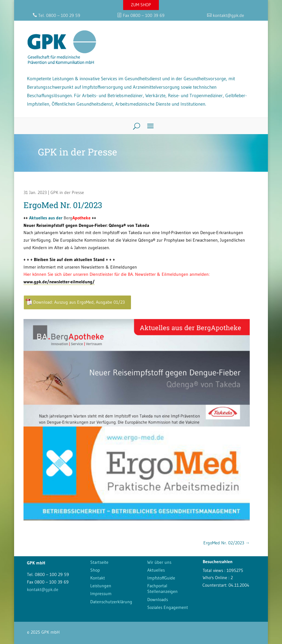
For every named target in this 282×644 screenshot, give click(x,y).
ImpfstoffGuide (161, 578)
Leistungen (101, 586)
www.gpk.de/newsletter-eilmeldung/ (59, 282)
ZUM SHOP (141, 5)
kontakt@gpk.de (43, 589)
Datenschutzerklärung (111, 602)
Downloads (158, 599)
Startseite (99, 562)
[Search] (134, 126)
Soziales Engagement (168, 607)
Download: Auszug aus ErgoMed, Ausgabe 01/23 (79, 302)
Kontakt (98, 578)
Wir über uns (159, 562)
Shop (95, 570)
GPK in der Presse (67, 192)
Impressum (101, 594)
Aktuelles (156, 570)
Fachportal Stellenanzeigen (162, 589)
